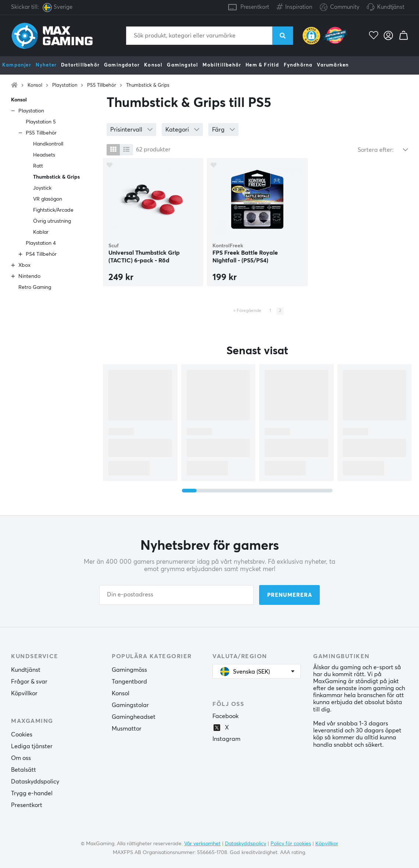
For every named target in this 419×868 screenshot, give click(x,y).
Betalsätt (24, 770)
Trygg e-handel (32, 793)
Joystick (42, 188)
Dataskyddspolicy (35, 782)
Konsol (153, 65)
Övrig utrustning (52, 221)
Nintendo (29, 276)
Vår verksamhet (202, 844)
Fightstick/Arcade (53, 210)
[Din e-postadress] (176, 595)
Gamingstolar (130, 705)
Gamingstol (182, 65)
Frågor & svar (29, 682)
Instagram (226, 739)
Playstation (65, 85)
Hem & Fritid (262, 65)
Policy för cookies (291, 844)
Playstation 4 (41, 243)
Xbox (24, 265)
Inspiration (294, 6)
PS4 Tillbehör (41, 254)
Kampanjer (17, 65)
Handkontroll (48, 144)
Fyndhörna (298, 65)
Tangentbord (129, 682)
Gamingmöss (129, 670)
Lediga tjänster (32, 746)
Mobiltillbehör (222, 65)
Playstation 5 (41, 122)
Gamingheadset (134, 717)
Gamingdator (122, 65)
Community (340, 8)
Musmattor (127, 729)
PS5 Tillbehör (102, 85)
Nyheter (46, 65)
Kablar (41, 232)
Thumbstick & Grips (148, 85)
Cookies (22, 735)
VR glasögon (48, 199)
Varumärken (333, 65)
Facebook (225, 716)
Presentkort (255, 7)
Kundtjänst (391, 7)
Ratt (38, 166)
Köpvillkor (24, 693)
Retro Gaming (35, 287)
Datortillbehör (80, 65)
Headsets (44, 155)
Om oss (21, 758)
